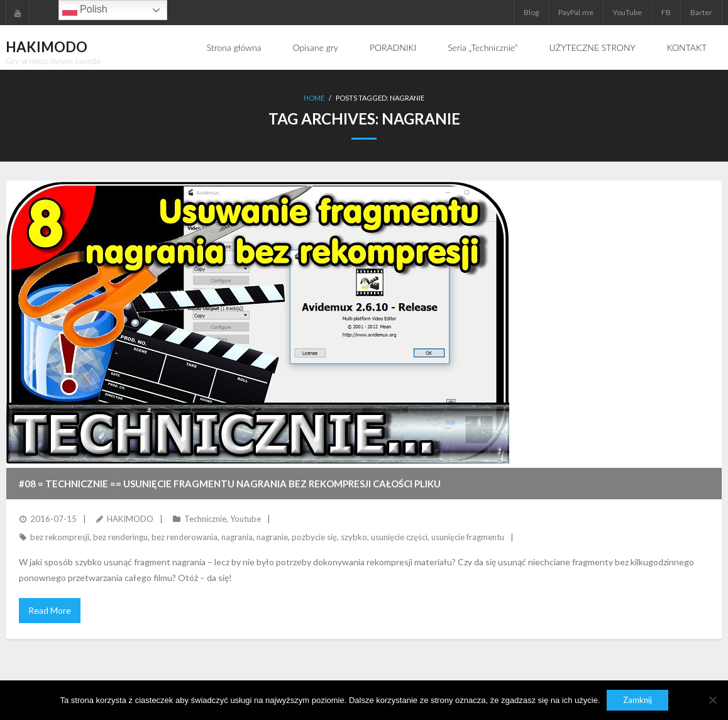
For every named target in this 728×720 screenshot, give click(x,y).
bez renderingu (120, 537)
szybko (354, 537)
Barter (701, 12)
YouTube (627, 12)
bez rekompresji (60, 537)
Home (314, 98)
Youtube (245, 519)
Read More (50, 610)
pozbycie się (314, 537)
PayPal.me (576, 12)
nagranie (272, 537)
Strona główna (234, 47)
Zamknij (637, 700)
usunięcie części (399, 537)
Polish (85, 10)
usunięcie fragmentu (468, 537)
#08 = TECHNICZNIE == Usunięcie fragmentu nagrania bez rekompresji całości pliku (230, 484)
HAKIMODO (130, 519)
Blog (531, 12)
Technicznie (205, 519)
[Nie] (712, 700)
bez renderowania (185, 537)
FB (666, 12)
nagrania (237, 537)
